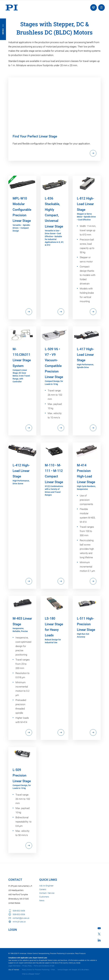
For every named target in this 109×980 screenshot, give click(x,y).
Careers (43, 889)
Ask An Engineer (46, 886)
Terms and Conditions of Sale (44, 966)
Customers (44, 897)
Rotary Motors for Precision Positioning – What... (39, 970)
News (42, 900)
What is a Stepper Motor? (31, 974)
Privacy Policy (27, 966)
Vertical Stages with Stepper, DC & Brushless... (74, 970)
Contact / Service (47, 893)
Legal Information (14, 966)
